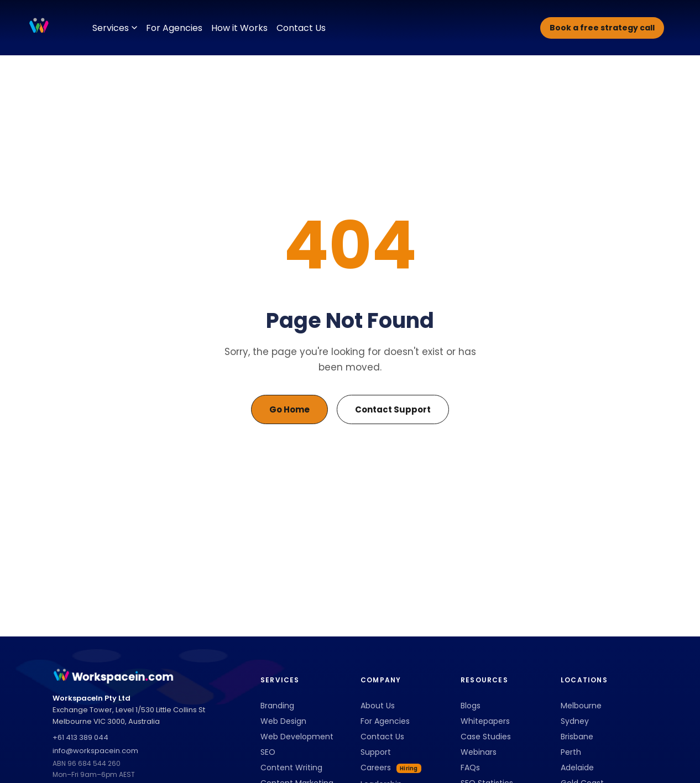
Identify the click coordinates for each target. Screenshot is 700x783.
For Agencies (174, 28)
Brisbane (577, 737)
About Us (378, 706)
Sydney (575, 721)
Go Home (289, 409)
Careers (391, 768)
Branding (277, 706)
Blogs (471, 706)
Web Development (297, 737)
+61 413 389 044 (80, 737)
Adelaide (577, 768)
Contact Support (393, 409)
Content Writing (291, 768)
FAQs (470, 768)
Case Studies (486, 737)
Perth (571, 752)
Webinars (479, 752)
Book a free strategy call (602, 28)
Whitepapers (485, 721)
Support (376, 752)
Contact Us (301, 28)
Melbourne (581, 706)
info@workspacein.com (95, 751)
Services (115, 28)
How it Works (239, 28)
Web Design (283, 721)
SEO (268, 752)
